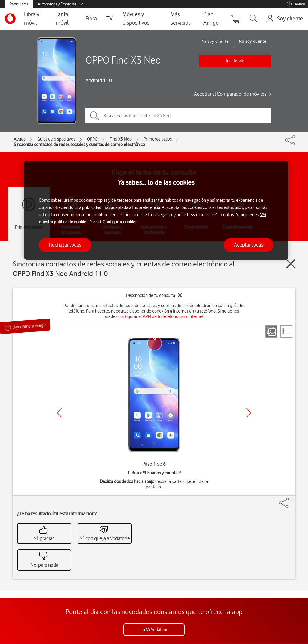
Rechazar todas (65, 245)
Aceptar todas (249, 245)
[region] (156, 210)
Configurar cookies (120, 222)
